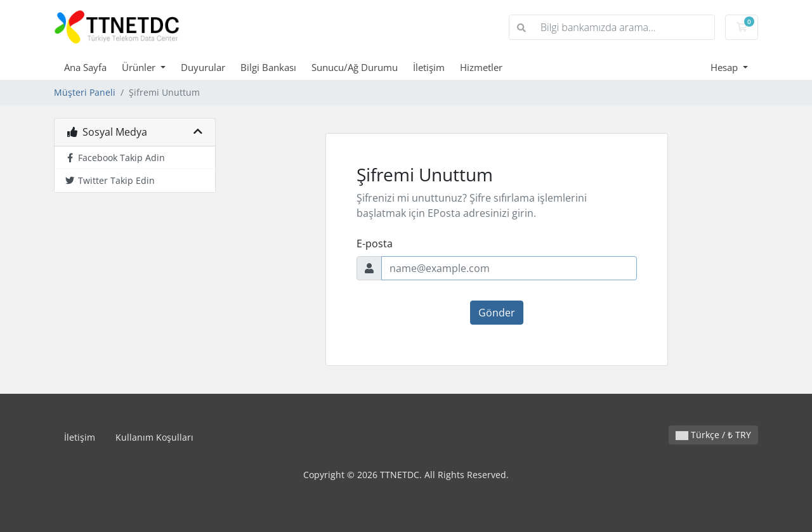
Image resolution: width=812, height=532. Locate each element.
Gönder (497, 313)
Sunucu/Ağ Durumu (355, 67)
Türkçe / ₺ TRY (713, 435)
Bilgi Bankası (268, 67)
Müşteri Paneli (85, 92)
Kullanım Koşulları (154, 437)
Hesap (725, 67)
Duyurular (203, 67)
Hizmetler (481, 67)
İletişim (429, 67)
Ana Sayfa (85, 67)
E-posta (375, 243)
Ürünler (140, 67)
